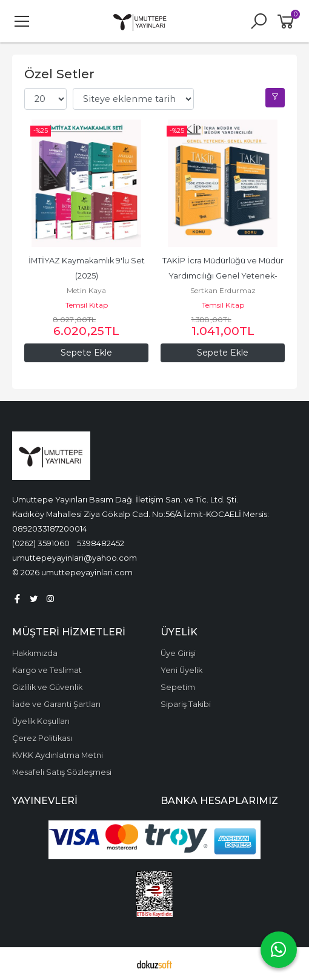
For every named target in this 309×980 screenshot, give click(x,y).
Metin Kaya (86, 290)
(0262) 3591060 (41, 543)
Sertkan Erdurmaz (223, 290)
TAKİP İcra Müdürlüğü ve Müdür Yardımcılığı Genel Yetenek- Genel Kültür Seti (224, 276)
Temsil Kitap (87, 305)
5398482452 (101, 543)
